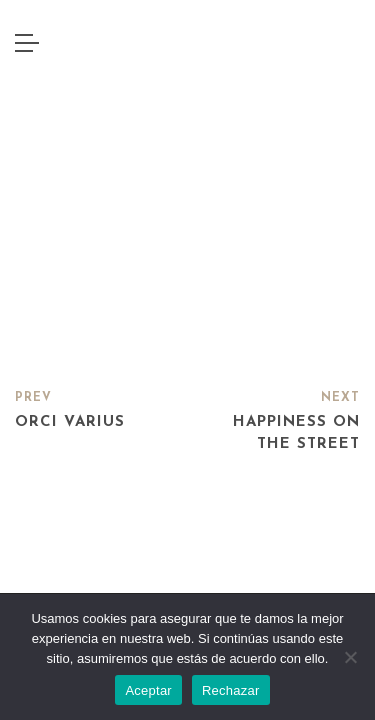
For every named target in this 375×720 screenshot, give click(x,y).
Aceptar (148, 690)
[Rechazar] (350, 657)
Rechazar (231, 690)
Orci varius (70, 422)
